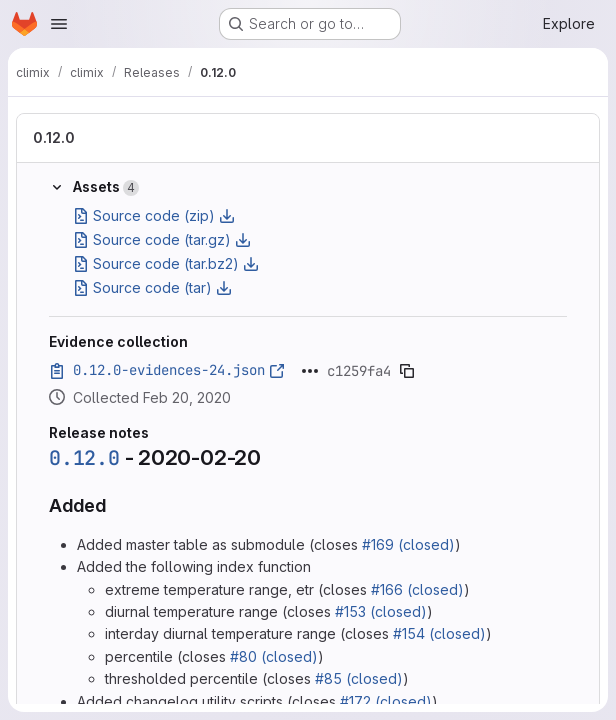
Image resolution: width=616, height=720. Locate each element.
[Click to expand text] (310, 371)
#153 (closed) (381, 611)
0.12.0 (54, 137)
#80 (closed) (274, 656)
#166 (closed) (417, 589)
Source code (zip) (154, 215)
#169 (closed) (408, 544)
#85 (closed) (359, 678)
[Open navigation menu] (59, 24)
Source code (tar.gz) (162, 239)
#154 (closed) (439, 633)
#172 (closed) (386, 701)
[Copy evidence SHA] (407, 371)
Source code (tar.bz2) (166, 263)
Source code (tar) (152, 287)
